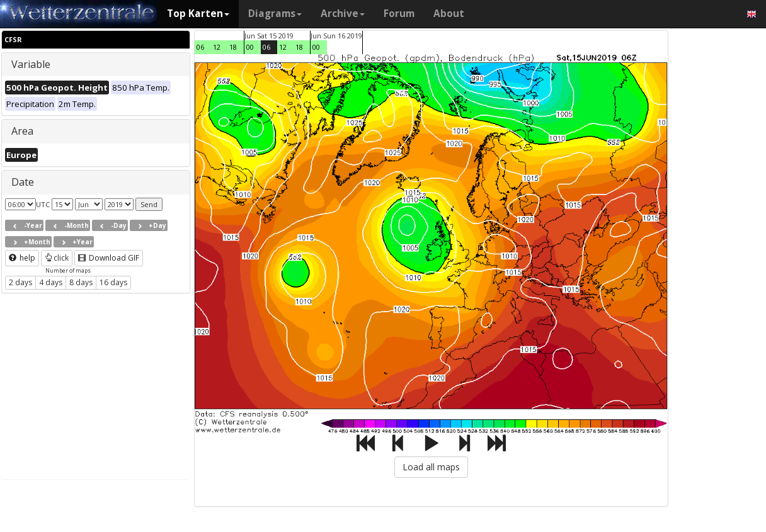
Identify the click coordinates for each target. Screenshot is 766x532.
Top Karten (198, 14)
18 (233, 47)
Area (22, 131)
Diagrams (275, 14)
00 (250, 47)
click (57, 258)
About (449, 14)
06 (200, 47)
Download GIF (109, 258)
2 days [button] (20, 282)
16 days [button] (113, 282)
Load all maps (431, 467)
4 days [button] (51, 282)
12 (217, 47)
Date (23, 182)
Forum (399, 14)
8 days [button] (81, 282)
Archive (343, 14)
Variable (31, 64)
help (22, 258)
